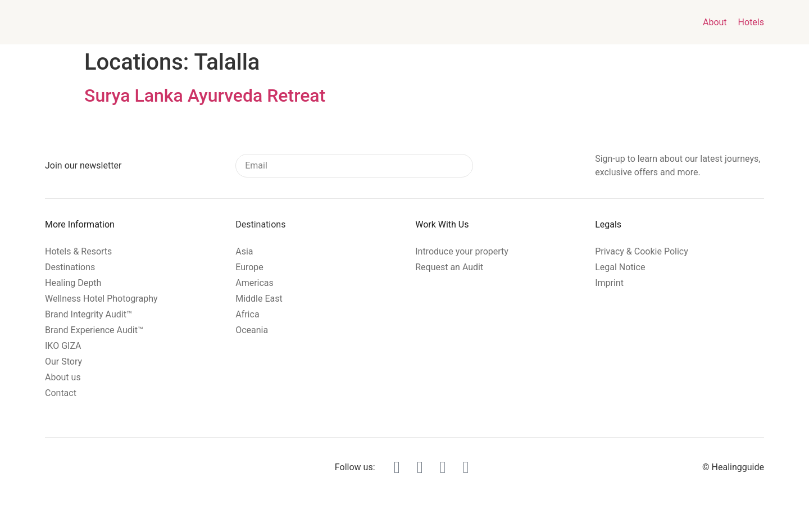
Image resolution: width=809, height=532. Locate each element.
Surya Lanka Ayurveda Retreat (205, 96)
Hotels (751, 22)
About (715, 22)
